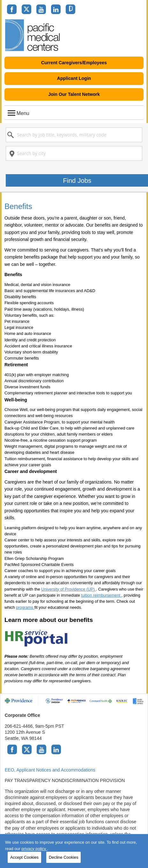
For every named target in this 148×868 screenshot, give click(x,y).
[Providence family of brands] (74, 701)
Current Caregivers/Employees (74, 63)
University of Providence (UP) (68, 589)
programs (25, 607)
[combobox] (74, 135)
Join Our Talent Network (74, 94)
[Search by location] (74, 153)
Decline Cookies (63, 857)
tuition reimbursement (101, 595)
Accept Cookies (24, 857)
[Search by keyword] (74, 135)
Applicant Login (74, 78)
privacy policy (34, 849)
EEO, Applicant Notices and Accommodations (50, 770)
